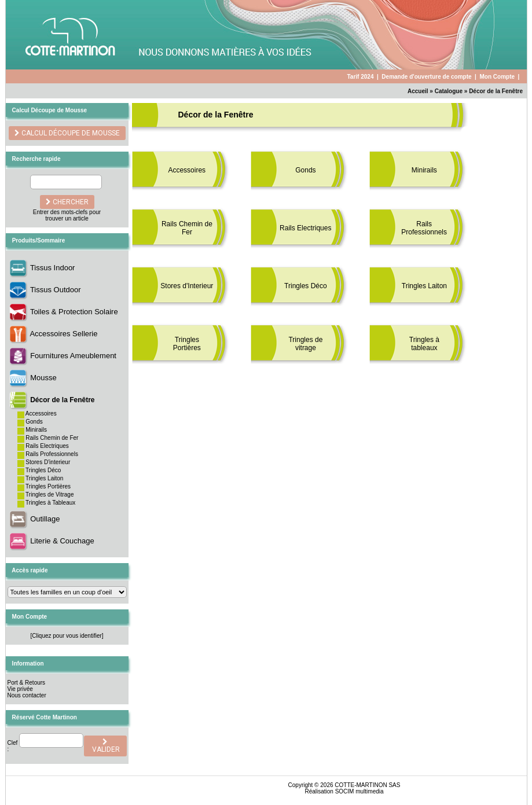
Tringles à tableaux (424, 344)
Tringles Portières (48, 486)
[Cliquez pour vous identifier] (67, 636)
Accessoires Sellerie (63, 334)
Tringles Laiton (44, 478)
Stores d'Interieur (187, 286)
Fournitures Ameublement (73, 356)
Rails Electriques (47, 446)
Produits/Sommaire (39, 240)
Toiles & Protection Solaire (74, 312)
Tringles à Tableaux (50, 503)
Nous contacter (27, 695)
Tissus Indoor (53, 268)
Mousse (43, 378)
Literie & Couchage (62, 541)
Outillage (45, 519)
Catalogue (449, 91)
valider (105, 746)
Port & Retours (27, 683)
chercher (67, 202)
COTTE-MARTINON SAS (367, 785)
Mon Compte (497, 77)
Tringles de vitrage (305, 344)
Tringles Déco (43, 470)
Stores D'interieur (48, 462)
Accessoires (41, 413)
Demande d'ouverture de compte (426, 77)
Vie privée (20, 689)
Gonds (34, 422)
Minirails (36, 430)
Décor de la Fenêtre (496, 91)
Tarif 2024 (360, 77)
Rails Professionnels (52, 454)
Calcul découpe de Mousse (70, 133)
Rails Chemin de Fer (52, 438)
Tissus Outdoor (56, 290)
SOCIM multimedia (359, 791)
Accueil (418, 91)
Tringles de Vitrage (49, 495)
